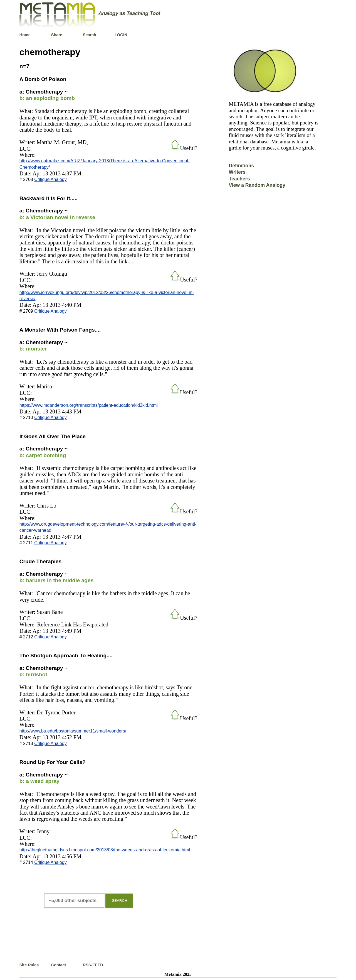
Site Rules (29, 965)
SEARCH (120, 901)
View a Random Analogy (257, 185)
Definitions (241, 166)
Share (57, 35)
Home (25, 35)
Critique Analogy (50, 179)
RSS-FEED (93, 965)
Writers (237, 172)
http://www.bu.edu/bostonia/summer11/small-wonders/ (73, 731)
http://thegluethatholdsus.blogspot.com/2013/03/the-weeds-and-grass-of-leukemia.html (105, 850)
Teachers (239, 179)
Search (90, 35)
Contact (59, 965)
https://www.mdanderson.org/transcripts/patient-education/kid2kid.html (89, 405)
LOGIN (121, 35)
